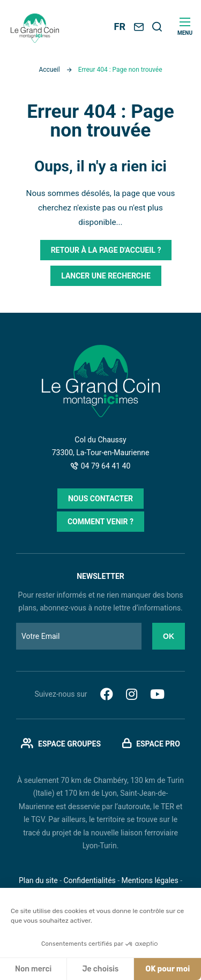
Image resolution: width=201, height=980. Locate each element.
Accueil (49, 70)
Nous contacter (100, 499)
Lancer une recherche (106, 276)
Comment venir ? (100, 522)
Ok (169, 636)
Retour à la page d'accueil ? (106, 250)
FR (120, 27)
